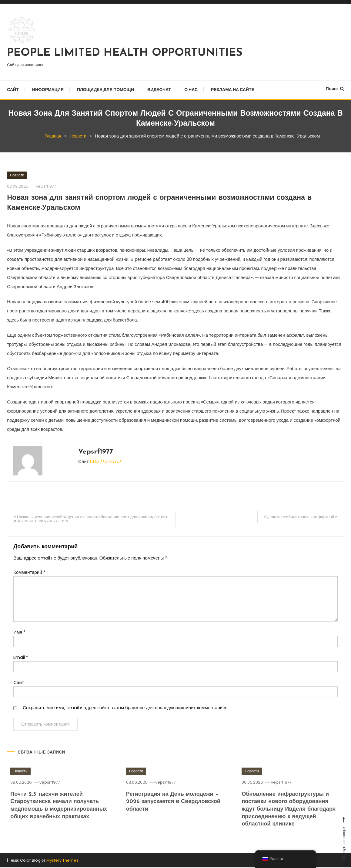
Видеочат (159, 90)
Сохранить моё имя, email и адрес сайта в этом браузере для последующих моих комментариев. (125, 708)
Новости (17, 175)
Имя (19, 633)
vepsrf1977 (47, 186)
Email (21, 658)
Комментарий (29, 573)
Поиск (335, 89)
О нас (191, 90)
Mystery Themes (62, 861)
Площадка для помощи (105, 90)
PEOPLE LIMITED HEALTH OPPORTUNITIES (125, 53)
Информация (48, 90)
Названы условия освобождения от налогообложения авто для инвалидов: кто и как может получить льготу (90, 519)
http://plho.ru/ (106, 461)
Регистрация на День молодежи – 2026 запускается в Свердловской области (175, 811)
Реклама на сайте (233, 90)
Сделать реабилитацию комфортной (297, 517)
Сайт (13, 90)
